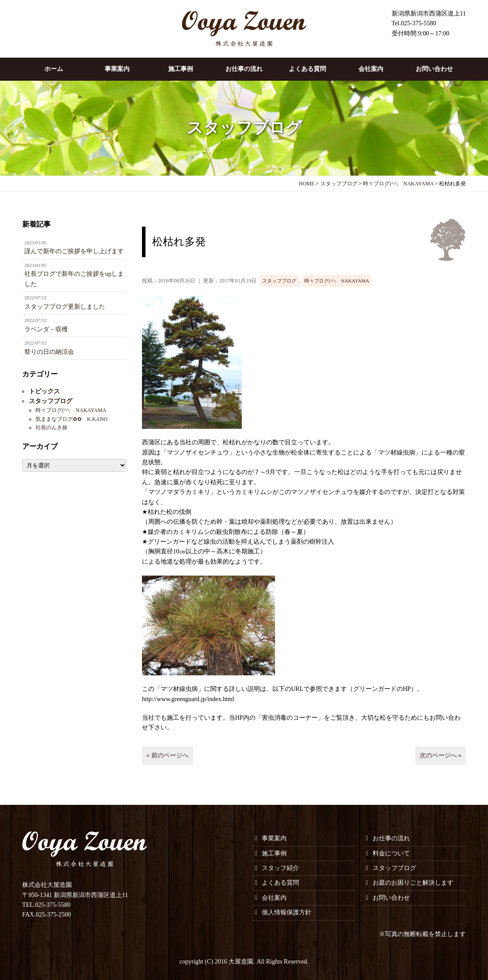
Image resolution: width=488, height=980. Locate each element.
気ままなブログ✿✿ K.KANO (71, 419)
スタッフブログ (279, 281)
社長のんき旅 (51, 427)
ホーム (54, 69)
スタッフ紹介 (280, 868)
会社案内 (371, 69)
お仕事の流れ (244, 69)
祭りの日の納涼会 (74, 347)
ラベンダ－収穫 (74, 325)
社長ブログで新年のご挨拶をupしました (74, 274)
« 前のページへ (167, 755)
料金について (391, 853)
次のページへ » (441, 755)
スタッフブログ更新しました (74, 302)
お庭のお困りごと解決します (413, 883)
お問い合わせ (434, 69)
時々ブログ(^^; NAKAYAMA (337, 281)
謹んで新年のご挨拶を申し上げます (74, 247)
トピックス (44, 391)
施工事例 (181, 69)
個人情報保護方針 (287, 912)
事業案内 (117, 69)
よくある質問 (307, 69)
